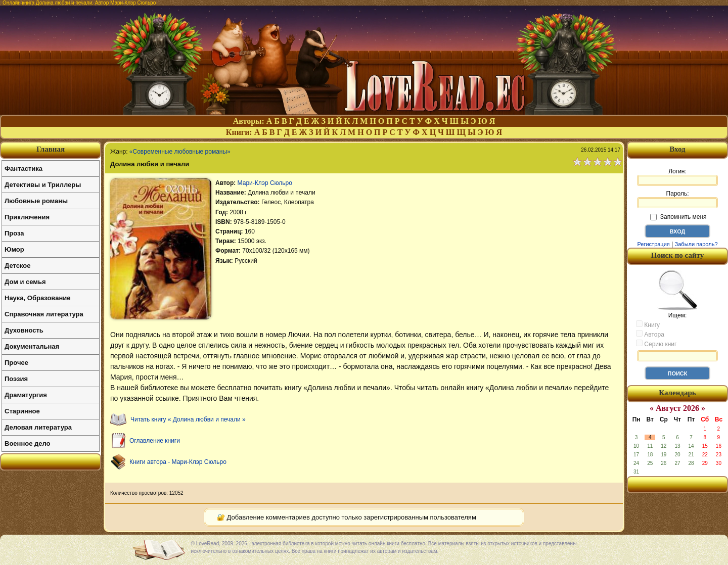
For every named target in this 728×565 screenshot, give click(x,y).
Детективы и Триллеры (43, 185)
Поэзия (16, 379)
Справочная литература (44, 314)
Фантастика (24, 169)
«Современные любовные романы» (180, 152)
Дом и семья (25, 282)
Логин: (677, 177)
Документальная (32, 346)
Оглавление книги (155, 441)
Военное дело (28, 443)
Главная (51, 149)
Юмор (14, 249)
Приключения (27, 217)
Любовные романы (36, 201)
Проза (14, 233)
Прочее (16, 363)
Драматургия (26, 395)
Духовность (24, 330)
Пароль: (677, 199)
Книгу (648, 324)
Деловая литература (38, 427)
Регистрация (653, 244)
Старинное (22, 411)
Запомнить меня (678, 217)
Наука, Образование (37, 298)
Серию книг (656, 344)
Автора (650, 334)
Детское (17, 266)
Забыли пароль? (696, 244)
